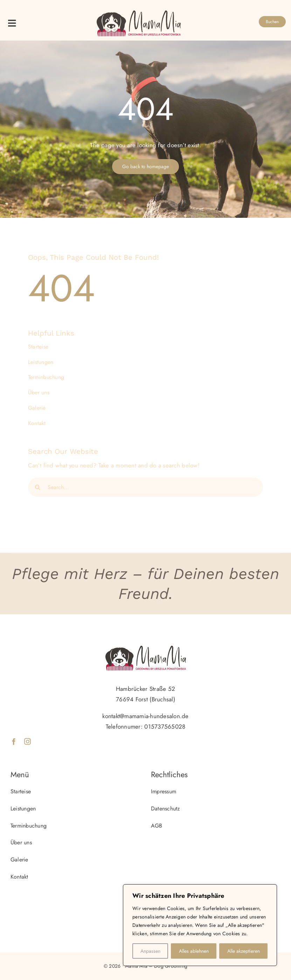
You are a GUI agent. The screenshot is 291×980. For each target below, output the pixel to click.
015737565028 (165, 727)
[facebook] (14, 741)
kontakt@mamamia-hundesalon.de (145, 716)
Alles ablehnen (194, 951)
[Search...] (145, 487)
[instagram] (27, 741)
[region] (200, 925)
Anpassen (150, 951)
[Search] (38, 487)
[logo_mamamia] (139, 13)
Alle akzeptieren (244, 951)
